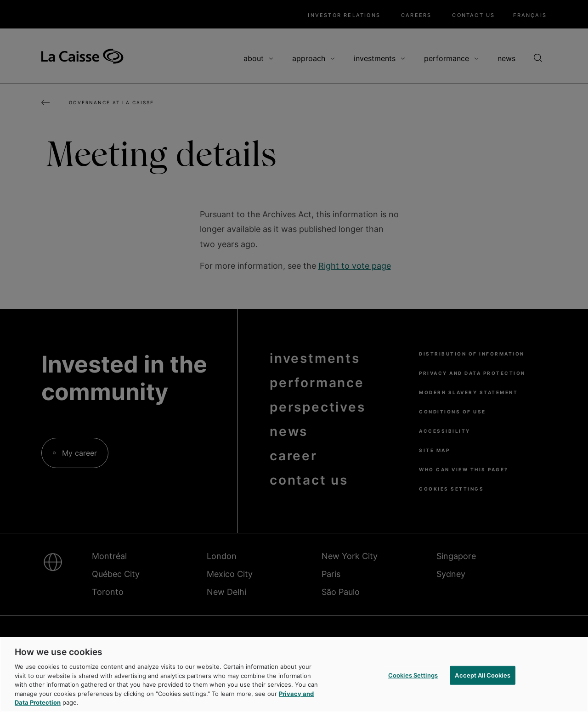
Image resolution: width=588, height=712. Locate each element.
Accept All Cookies (482, 675)
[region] (294, 675)
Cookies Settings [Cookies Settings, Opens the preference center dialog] (413, 675)
